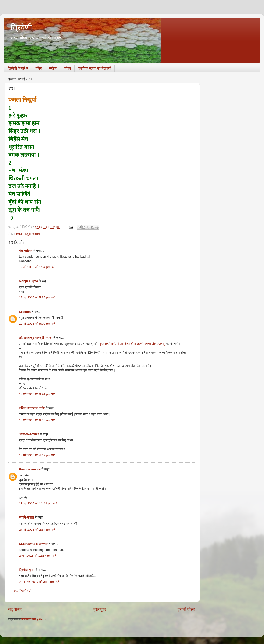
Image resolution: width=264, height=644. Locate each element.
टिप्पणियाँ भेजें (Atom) (34, 619)
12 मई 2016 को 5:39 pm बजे (37, 297)
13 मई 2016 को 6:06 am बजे (37, 420)
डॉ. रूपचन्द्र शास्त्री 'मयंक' (36, 338)
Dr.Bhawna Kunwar (33, 544)
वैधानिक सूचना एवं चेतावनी (95, 68)
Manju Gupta (29, 281)
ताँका (39, 68)
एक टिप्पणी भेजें (23, 591)
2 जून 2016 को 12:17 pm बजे (37, 556)
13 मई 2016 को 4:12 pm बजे (37, 455)
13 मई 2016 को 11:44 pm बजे (38, 503)
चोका (68, 68)
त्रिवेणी (21, 28)
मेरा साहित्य (26, 251)
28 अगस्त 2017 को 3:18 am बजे (39, 582)
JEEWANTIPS (29, 434)
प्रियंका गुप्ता (27, 570)
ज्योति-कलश (26, 517)
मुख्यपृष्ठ (100, 609)
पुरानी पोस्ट (186, 609)
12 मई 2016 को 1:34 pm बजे (37, 267)
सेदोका (53, 68)
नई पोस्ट (15, 609)
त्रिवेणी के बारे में (18, 68)
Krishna (25, 312)
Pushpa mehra (30, 469)
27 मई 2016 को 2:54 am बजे (37, 530)
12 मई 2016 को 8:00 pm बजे (37, 324)
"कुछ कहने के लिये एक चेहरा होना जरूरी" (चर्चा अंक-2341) (132, 344)
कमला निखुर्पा (23, 234)
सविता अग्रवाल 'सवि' (32, 408)
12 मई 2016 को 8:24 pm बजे (37, 394)
